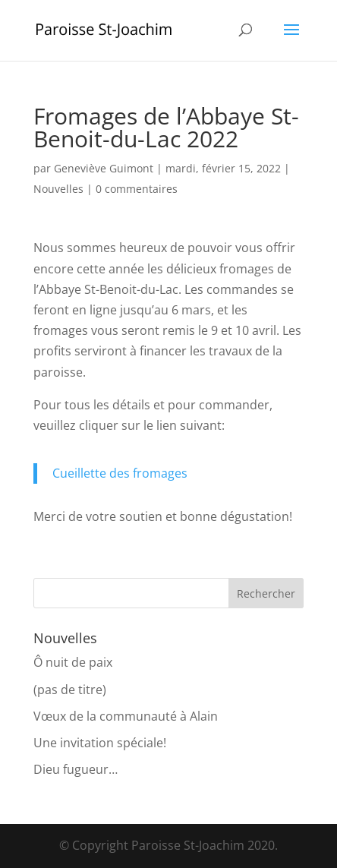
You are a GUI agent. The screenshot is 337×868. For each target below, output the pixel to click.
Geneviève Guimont (104, 168)
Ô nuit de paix (73, 662)
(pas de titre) (70, 690)
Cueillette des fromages (120, 473)
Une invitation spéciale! (100, 743)
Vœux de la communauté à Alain (126, 716)
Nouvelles (58, 189)
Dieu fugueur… (76, 769)
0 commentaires (137, 189)
